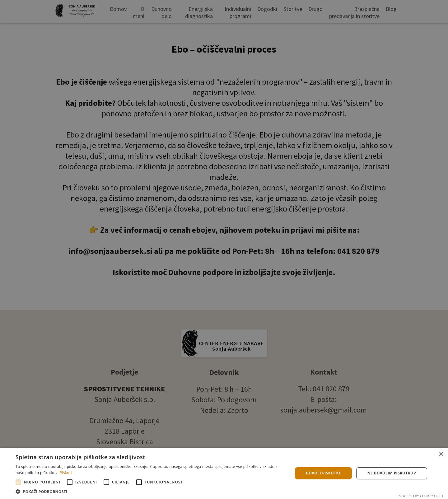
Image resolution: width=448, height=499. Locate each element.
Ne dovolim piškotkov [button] (392, 473)
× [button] (441, 454)
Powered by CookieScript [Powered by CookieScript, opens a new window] (420, 496)
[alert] (224, 250)
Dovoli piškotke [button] (323, 473)
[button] (150, 491)
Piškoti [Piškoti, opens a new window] (66, 473)
